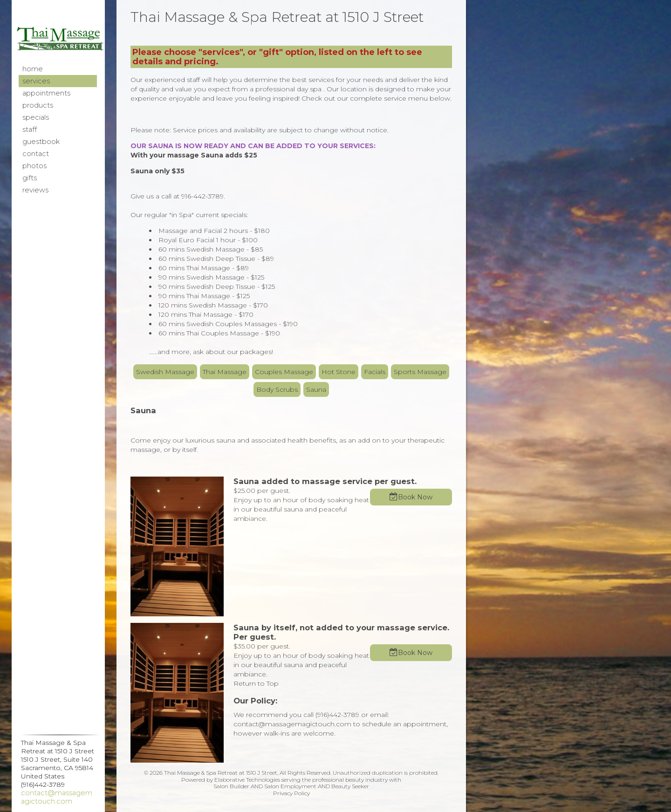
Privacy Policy (291, 793)
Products (38, 105)
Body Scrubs (277, 389)
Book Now (415, 497)
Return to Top (256, 683)
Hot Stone (339, 372)
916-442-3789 (202, 196)
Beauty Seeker (350, 786)
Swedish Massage (165, 372)
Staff (30, 130)
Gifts (30, 178)
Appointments (46, 93)
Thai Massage (225, 372)
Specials (36, 117)
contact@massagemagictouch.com (57, 797)
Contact (36, 154)
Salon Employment (290, 786)
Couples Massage (284, 372)
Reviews (35, 190)
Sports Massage (420, 372)
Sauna (316, 389)
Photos (34, 166)
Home (33, 69)
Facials (375, 372)
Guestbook (41, 142)
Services (36, 81)
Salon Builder (231, 786)
